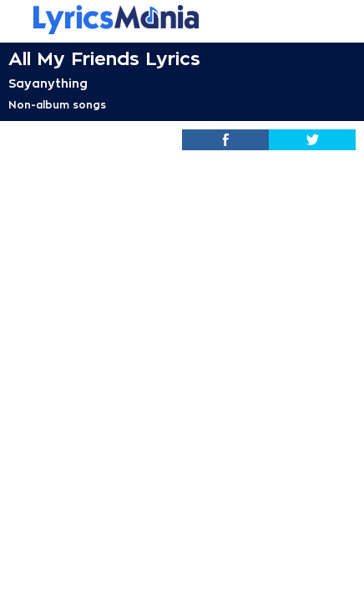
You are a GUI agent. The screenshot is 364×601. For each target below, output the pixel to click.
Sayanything (48, 83)
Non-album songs (57, 105)
